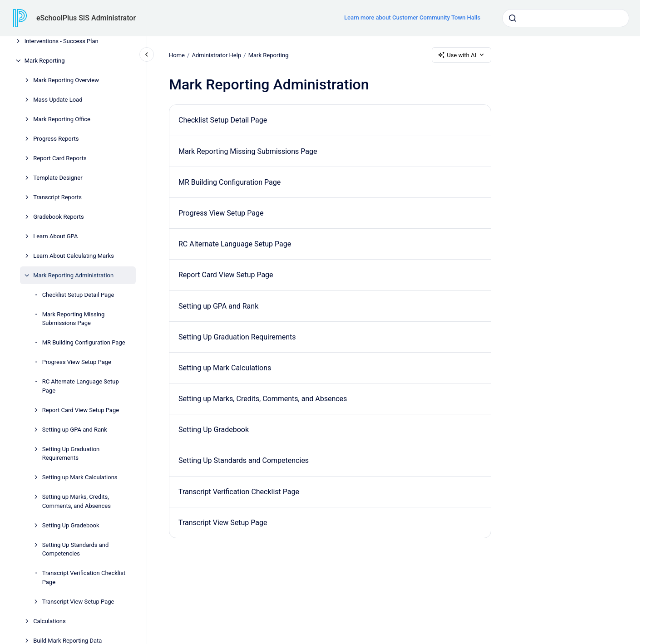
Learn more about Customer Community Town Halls (412, 17)
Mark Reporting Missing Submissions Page (74, 319)
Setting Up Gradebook (71, 525)
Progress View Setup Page (77, 362)
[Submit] (513, 18)
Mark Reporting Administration (73, 275)
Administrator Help (216, 55)
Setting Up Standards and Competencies (76, 549)
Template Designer (58, 178)
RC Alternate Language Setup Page (81, 386)
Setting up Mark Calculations (80, 477)
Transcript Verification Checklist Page (84, 578)
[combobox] (566, 18)
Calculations (49, 621)
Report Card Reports (60, 158)
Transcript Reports (57, 197)
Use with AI (462, 55)
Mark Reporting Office (62, 119)
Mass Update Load (58, 100)
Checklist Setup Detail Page (78, 295)
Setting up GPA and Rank (75, 430)
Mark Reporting (45, 61)
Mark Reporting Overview (66, 80)
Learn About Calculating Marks (74, 256)
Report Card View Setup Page (81, 410)
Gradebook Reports (59, 217)
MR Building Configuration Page (84, 342)
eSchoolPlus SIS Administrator (86, 18)
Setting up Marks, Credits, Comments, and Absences (77, 501)
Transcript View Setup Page (78, 602)
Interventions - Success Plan (62, 41)
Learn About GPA (55, 236)
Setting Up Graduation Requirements (71, 454)
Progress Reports (56, 139)
